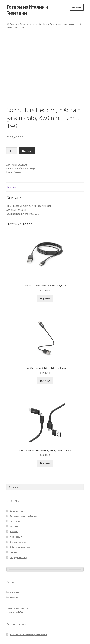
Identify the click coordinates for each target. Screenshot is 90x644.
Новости (14, 597)
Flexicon (17, 172)
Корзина (14, 526)
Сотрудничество (18, 557)
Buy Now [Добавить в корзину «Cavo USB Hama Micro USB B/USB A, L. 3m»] (45, 298)
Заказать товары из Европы (24, 516)
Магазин (14, 532)
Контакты (15, 521)
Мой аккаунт (16, 537)
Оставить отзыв (18, 542)
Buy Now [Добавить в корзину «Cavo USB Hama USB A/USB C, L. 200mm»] (45, 381)
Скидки (14, 552)
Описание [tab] (12, 187)
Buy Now (27, 151)
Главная (14, 24)
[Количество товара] (12, 151)
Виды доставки (18, 511)
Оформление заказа (20, 547)
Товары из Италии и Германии (27, 10)
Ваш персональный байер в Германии (28, 634)
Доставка (15, 592)
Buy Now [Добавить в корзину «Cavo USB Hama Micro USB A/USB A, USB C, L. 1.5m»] (45, 463)
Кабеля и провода (28, 24)
